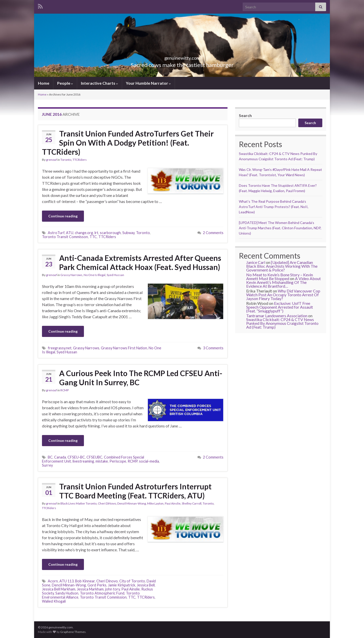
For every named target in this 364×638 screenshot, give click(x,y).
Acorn (53, 581)
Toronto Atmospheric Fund (102, 593)
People (65, 83)
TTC (93, 237)
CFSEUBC (94, 457)
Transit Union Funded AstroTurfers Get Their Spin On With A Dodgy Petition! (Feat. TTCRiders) (128, 143)
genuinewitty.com (182, 56)
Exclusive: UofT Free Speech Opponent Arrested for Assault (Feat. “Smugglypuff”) (280, 307)
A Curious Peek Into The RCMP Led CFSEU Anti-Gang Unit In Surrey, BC (141, 378)
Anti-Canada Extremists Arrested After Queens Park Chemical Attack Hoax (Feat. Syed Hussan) (140, 262)
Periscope (118, 461)
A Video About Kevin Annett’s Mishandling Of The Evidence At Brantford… (283, 282)
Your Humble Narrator (148, 83)
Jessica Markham (90, 589)
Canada (60, 457)
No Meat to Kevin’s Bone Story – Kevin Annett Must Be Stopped (280, 277)
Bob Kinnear (85, 581)
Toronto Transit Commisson (65, 237)
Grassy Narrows (71, 275)
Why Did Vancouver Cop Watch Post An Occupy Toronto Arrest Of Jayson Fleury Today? (283, 295)
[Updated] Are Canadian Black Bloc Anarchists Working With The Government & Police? (282, 266)
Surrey (47, 465)
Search (245, 115)
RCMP (65, 390)
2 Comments (213, 233)
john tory (112, 589)
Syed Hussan (115, 275)
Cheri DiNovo (107, 503)
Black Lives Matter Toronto (78, 503)
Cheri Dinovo (107, 581)
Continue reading (63, 216)
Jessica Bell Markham (59, 589)
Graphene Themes (73, 632)
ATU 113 (66, 581)
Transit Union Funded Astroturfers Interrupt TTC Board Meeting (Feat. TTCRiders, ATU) (135, 491)
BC (50, 457)
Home (44, 83)
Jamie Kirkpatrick (122, 585)
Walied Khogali (54, 601)
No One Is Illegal (95, 275)
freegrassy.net (60, 348)
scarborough (110, 233)
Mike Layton (155, 503)
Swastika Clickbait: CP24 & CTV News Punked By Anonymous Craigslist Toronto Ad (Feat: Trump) (282, 323)
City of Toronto (132, 581)
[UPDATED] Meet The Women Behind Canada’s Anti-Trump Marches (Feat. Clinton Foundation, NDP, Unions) (280, 228)
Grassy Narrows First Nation (124, 348)
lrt (96, 233)
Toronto (66, 160)
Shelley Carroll (192, 503)
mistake (102, 461)
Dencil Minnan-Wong (69, 585)
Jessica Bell (146, 585)
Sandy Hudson (67, 593)
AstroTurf (56, 233)
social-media (149, 461)
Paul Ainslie (131, 589)
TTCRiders (80, 160)
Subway (128, 233)
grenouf (51, 160)
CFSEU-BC (76, 457)
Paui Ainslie (173, 503)
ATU (70, 233)
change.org (84, 233)
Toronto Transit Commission (103, 597)
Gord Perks (97, 585)
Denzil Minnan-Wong (132, 503)
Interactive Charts (99, 83)
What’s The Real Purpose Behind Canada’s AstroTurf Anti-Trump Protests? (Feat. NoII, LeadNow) (274, 207)
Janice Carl (256, 262)
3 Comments (213, 348)
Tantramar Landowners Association (277, 316)
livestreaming (83, 461)
